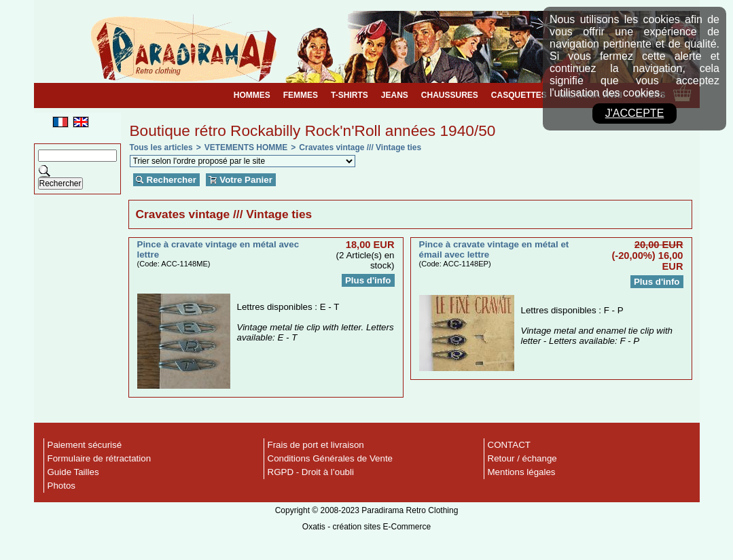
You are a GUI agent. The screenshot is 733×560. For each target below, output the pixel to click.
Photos (62, 486)
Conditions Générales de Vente (330, 458)
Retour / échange (522, 458)
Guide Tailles (73, 472)
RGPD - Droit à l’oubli (311, 472)
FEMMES (301, 95)
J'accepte (635, 113)
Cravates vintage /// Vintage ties (360, 147)
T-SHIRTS (350, 95)
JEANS (395, 95)
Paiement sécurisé (85, 445)
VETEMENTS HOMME (246, 147)
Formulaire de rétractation (100, 458)
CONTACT (509, 445)
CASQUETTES (519, 95)
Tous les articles (161, 147)
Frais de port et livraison (316, 445)
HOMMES (252, 95)
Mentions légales (522, 472)
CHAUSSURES (450, 95)
